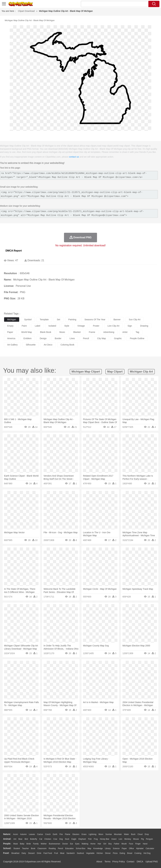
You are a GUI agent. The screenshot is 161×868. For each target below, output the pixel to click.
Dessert (31, 853)
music (62, 332)
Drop (147, 834)
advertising (109, 332)
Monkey (128, 839)
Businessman (55, 844)
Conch (48, 834)
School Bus (81, 848)
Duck (67, 839)
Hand (145, 844)
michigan (12, 319)
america (11, 338)
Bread (130, 853)
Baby (22, 844)
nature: (7, 834)
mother (44, 844)
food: (6, 853)
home (93, 844)
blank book (46, 332)
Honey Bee (104, 839)
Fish (90, 839)
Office (131, 848)
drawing (144, 326)
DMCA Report (14, 251)
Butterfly (34, 839)
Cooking (138, 853)
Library (108, 848)
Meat (62, 853)
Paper (124, 848)
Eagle (74, 839)
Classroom (42, 848)
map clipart (115, 372)
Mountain (118, 834)
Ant (15, 839)
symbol (28, 319)
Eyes (77, 844)
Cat (41, 839)
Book (33, 848)
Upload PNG (152, 862)
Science (116, 848)
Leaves (32, 834)
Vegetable (90, 853)
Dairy (24, 853)
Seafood (80, 853)
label (38, 326)
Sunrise (109, 834)
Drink (39, 853)
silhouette (31, 345)
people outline (137, 338)
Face (131, 844)
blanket (77, 332)
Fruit (56, 853)
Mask (15, 844)
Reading (52, 848)
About (99, 862)
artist (125, 332)
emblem (27, 338)
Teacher (26, 848)
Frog (96, 839)
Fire (61, 834)
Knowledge (98, 848)
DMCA (140, 862)
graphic (118, 338)
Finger (138, 844)
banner (117, 319)
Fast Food (48, 853)
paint (24, 326)
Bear (20, 839)
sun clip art (135, 319)
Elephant (82, 839)
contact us (74, 157)
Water (126, 834)
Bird (26, 839)
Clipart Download (26, 11)
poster (96, 326)
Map (89, 848)
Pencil (60, 848)
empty (10, 326)
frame (92, 332)
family (36, 844)
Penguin (149, 839)
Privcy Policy (119, 862)
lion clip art (113, 326)
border (58, 338)
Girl (105, 844)
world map (26, 332)
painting (72, 319)
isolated (52, 326)
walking (85, 844)
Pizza (115, 853)
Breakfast (15, 853)
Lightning (93, 834)
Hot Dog (147, 853)
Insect (114, 839)
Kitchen (100, 853)
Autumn (23, 834)
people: (7, 844)
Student (17, 848)
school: (7, 848)
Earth (55, 834)
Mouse (136, 839)
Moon (101, 834)
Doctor (65, 844)
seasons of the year (95, 319)
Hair (99, 844)
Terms (108, 862)
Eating (122, 853)
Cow (55, 839)
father (117, 844)
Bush (133, 834)
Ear (72, 844)
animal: (7, 839)
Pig (142, 839)
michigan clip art (141, 372)
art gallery (12, 345)
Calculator (150, 848)
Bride (29, 844)
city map (101, 338)
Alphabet (140, 848)
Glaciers (76, 834)
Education (69, 848)
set (59, 319)
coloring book (67, 345)
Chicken (48, 839)
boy (110, 844)
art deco (48, 345)
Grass (84, 834)
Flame (68, 834)
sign (130, 326)
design (43, 338)
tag (137, 332)
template (44, 319)
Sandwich (71, 853)
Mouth (124, 844)
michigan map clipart (86, 372)
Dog (61, 839)
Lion (121, 839)
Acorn (15, 834)
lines (72, 338)
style (67, 326)
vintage (81, 326)
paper (10, 332)
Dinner (108, 853)
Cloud (140, 834)
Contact (130, 862)
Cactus (40, 834)
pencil (86, 338)
